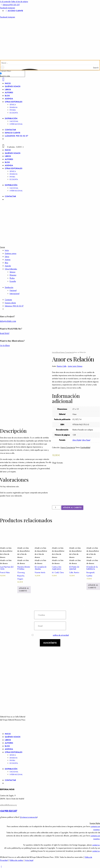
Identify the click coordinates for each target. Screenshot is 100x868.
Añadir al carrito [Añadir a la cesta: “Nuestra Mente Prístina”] (24, 589)
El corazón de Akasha (41, 568)
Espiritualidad (85, 447)
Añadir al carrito (72, 508)
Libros (58, 352)
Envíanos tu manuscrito (29, 817)
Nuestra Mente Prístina (24, 568)
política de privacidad (61, 635)
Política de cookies (16, 860)
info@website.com (8, 321)
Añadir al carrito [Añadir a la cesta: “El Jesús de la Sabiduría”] (93, 586)
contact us (96, 845)
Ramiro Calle (62, 366)
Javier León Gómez (75, 366)
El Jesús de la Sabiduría (92, 568)
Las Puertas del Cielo (7, 568)
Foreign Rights (95, 823)
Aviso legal (29, 860)
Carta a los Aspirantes (57, 568)
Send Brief (5, 333)
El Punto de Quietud (74, 568)
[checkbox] (12, 75)
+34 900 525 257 (9, 811)
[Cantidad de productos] (56, 507)
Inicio (54, 352)
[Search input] (50, 63)
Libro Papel (86, 440)
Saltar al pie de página (20, 2)
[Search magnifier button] (97, 68)
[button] (50, 823)
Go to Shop (5, 345)
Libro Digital (77, 440)
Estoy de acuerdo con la (50, 635)
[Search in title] (1, 73)
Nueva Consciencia (67, 352)
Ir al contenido (5, 2)
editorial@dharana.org (8, 805)
